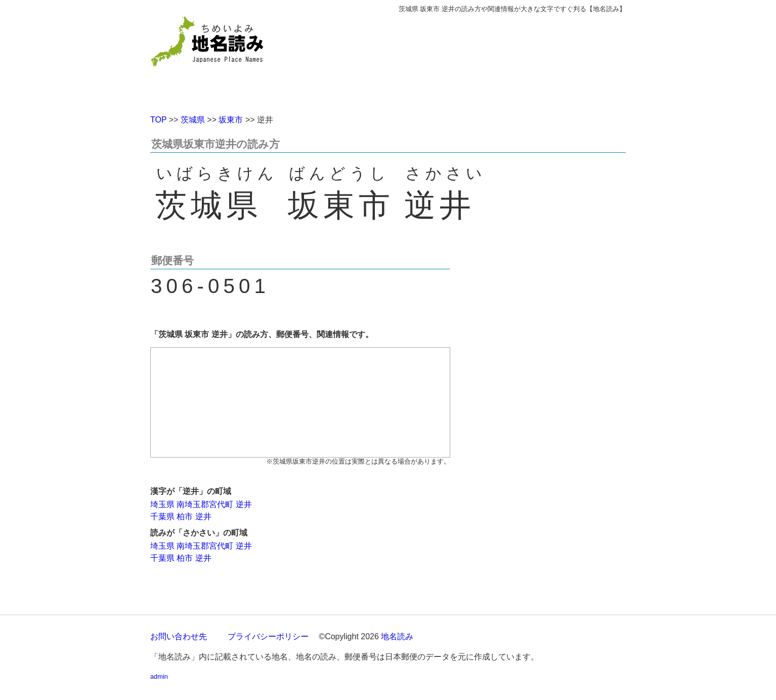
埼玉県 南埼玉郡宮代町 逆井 (201, 504)
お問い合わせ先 (179, 636)
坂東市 (231, 120)
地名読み (397, 636)
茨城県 (193, 120)
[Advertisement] (461, 60)
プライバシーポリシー (268, 636)
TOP (158, 120)
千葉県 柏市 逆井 (181, 517)
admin (159, 676)
